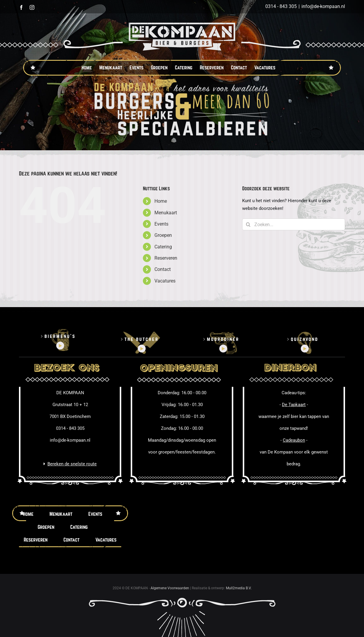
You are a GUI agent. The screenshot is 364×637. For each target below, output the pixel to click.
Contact (163, 269)
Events (161, 224)
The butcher (142, 339)
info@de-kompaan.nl (323, 6)
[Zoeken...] (294, 224)
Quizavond (305, 339)
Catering (163, 247)
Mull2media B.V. (239, 588)
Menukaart (166, 213)
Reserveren (166, 258)
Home (161, 201)
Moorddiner (223, 339)
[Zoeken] (248, 224)
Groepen (163, 235)
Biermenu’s (60, 336)
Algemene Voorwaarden (170, 588)
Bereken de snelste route (72, 464)
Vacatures (165, 281)
